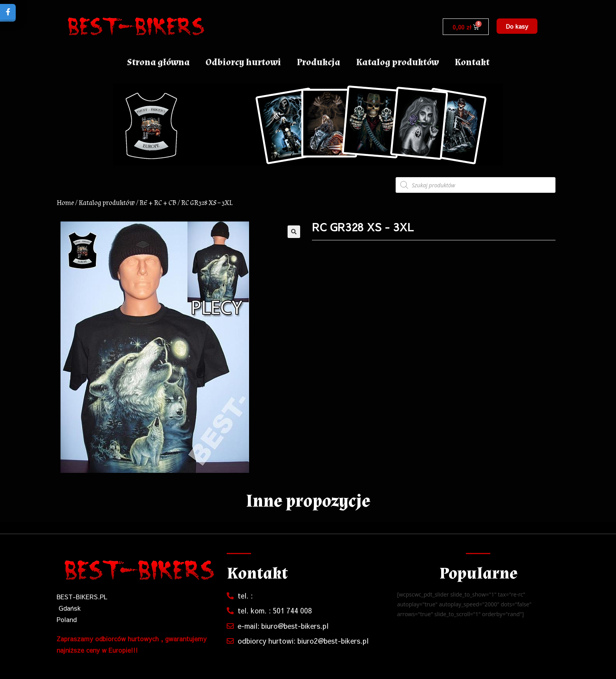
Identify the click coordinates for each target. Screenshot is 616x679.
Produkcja (318, 62)
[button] (517, 26)
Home (65, 203)
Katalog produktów (397, 62)
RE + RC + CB (158, 203)
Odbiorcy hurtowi (243, 62)
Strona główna (158, 62)
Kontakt (472, 62)
